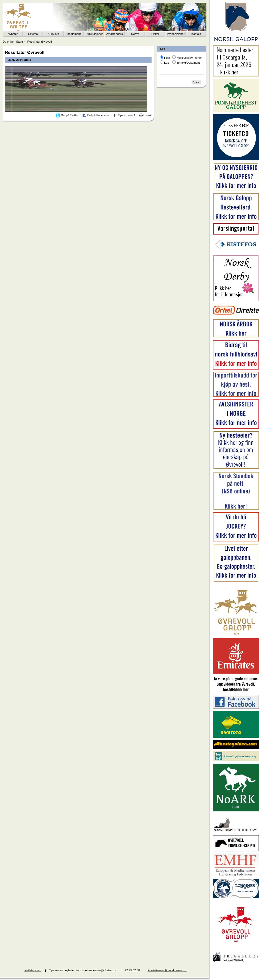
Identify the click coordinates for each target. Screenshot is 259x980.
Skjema (33, 34)
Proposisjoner (176, 34)
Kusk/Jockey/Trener (189, 58)
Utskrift (148, 115)
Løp (167, 63)
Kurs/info (53, 34)
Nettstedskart (33, 970)
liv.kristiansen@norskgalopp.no (167, 970)
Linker (155, 34)
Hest (167, 58)
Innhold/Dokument (188, 63)
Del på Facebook (98, 115)
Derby (135, 34)
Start (19, 42)
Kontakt (196, 34)
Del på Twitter (70, 115)
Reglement (74, 34)
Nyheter (13, 34)
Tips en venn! (127, 115)
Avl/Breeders (115, 34)
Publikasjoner (94, 34)
